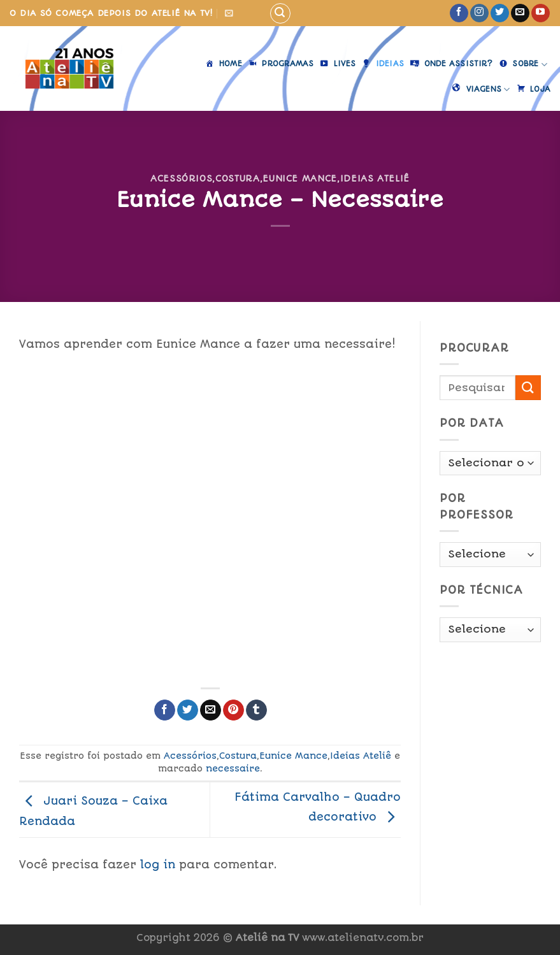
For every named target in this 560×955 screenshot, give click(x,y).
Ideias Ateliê (375, 178)
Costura (238, 178)
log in (158, 865)
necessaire (233, 768)
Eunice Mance (300, 178)
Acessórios (181, 178)
